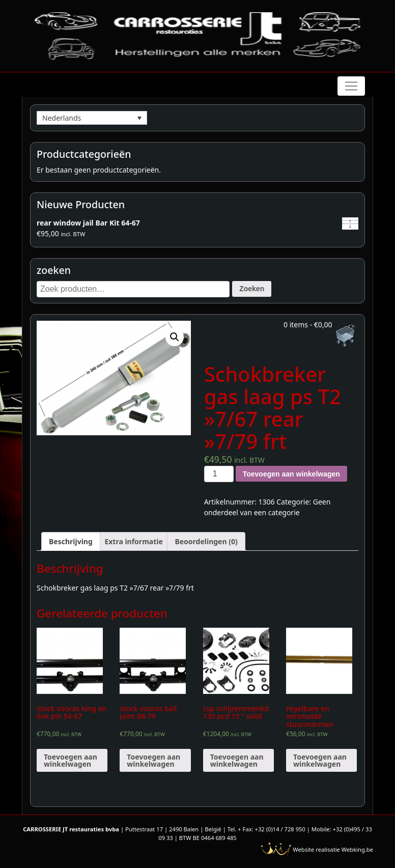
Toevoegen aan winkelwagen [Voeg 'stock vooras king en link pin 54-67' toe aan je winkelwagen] (70, 760)
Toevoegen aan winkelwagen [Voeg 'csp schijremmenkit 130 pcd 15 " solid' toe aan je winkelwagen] (237, 760)
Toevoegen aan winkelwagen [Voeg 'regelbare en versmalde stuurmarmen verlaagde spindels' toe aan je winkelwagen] (320, 760)
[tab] (71, 541)
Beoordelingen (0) (206, 541)
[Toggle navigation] (351, 86)
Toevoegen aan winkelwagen (291, 474)
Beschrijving (71, 541)
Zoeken (252, 289)
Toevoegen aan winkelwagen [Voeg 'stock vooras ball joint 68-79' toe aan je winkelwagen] (153, 760)
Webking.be (357, 849)
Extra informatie (133, 541)
